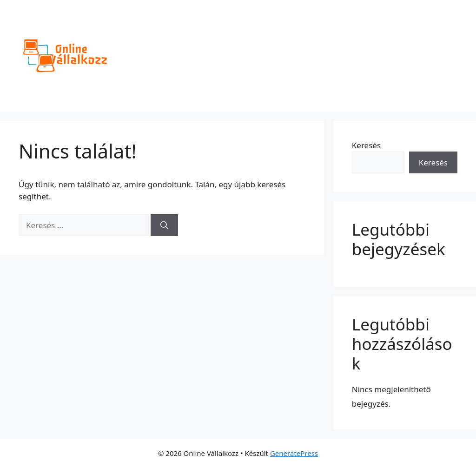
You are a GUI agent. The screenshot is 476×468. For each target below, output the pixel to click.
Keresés (366, 145)
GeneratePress (294, 453)
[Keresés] (164, 225)
